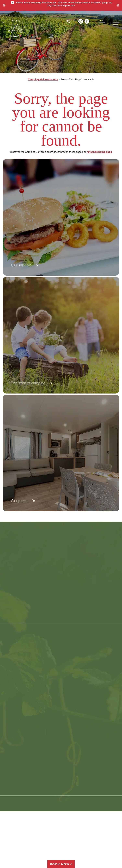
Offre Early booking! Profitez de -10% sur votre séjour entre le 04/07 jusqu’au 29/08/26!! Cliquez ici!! (62, 4)
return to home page (99, 152)
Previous (4, 5)
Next (118, 5)
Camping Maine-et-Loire (43, 79)
